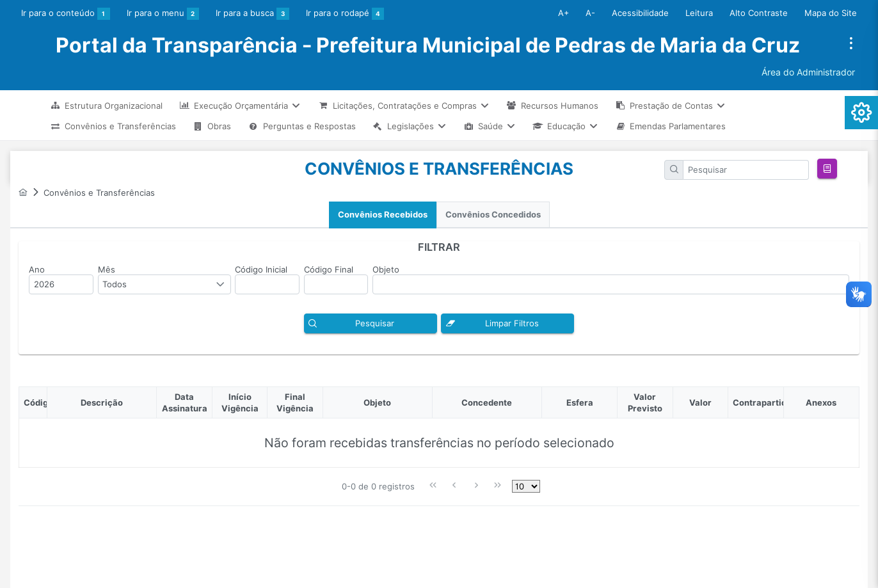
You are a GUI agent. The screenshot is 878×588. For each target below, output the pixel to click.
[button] (827, 169)
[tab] (383, 215)
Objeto (386, 269)
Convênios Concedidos (493, 215)
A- (590, 13)
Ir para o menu (163, 14)
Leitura (699, 13)
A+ (563, 13)
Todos (115, 284)
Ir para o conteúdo (66, 14)
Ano (37, 269)
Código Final (329, 269)
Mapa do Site (831, 13)
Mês (107, 269)
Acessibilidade (640, 13)
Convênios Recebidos (383, 215)
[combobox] (164, 284)
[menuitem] (106, 105)
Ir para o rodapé (345, 14)
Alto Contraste (759, 13)
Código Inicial (261, 269)
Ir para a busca (252, 14)
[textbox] (746, 170)
